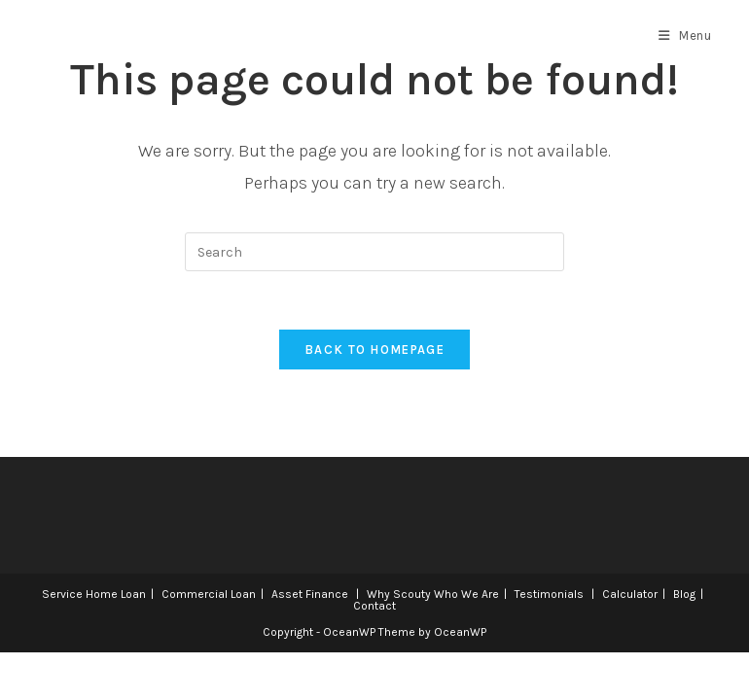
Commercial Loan (209, 594)
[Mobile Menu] (685, 36)
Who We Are (466, 594)
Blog (684, 594)
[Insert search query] (374, 252)
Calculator (630, 594)
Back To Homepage (374, 350)
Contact (374, 606)
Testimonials (549, 594)
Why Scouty (399, 594)
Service (62, 594)
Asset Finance (310, 594)
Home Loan (116, 594)
